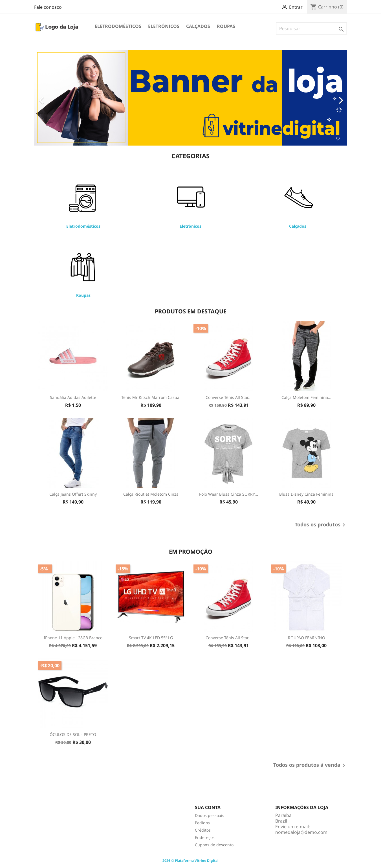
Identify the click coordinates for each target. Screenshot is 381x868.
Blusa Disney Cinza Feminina (306, 494)
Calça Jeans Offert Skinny (73, 494)
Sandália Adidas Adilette (73, 397)
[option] (191, 98)
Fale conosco (48, 7)
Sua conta (208, 807)
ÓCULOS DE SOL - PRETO (73, 734)
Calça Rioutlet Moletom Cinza (151, 494)
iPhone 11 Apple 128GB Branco (73, 638)
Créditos (203, 830)
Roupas (226, 26)
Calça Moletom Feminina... (306, 397)
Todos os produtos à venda (310, 765)
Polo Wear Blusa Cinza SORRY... (229, 494)
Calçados (198, 26)
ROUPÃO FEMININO (307, 638)
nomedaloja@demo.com (301, 832)
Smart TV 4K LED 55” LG (151, 638)
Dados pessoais (210, 815)
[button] (58, 98)
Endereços (205, 837)
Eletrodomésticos (118, 26)
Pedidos (202, 823)
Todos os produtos (321, 525)
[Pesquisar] (311, 28)
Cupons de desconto (214, 845)
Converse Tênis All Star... (229, 397)
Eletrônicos (164, 26)
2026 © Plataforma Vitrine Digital (190, 861)
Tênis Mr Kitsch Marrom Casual (151, 397)
